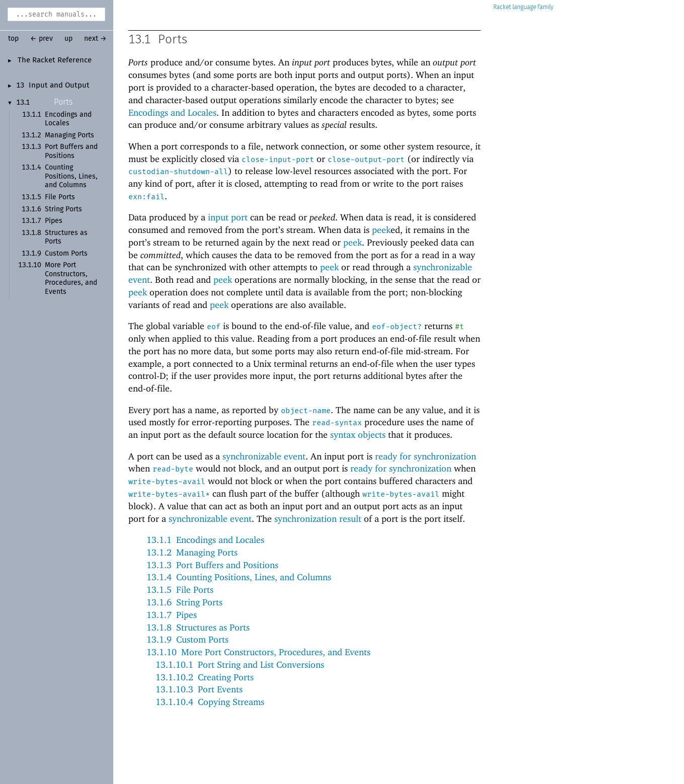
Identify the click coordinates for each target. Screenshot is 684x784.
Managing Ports (69, 135)
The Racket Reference (55, 60)
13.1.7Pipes (172, 615)
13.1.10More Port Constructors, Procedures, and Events (258, 652)
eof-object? (397, 327)
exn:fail (146, 197)
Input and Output (59, 86)
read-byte (173, 469)
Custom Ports (66, 254)
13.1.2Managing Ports (192, 552)
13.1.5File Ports (180, 590)
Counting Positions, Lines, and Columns (71, 176)
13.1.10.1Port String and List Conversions (240, 664)
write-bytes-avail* (169, 494)
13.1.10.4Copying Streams (210, 702)
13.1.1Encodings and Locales (205, 540)
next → (95, 39)
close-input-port (278, 160)
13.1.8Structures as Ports (198, 627)
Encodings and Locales (172, 112)
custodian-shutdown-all (178, 172)
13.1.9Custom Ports (187, 639)
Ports (63, 102)
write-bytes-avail (167, 482)
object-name (306, 411)
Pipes (54, 221)
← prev (42, 39)
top (13, 39)
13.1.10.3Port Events (199, 689)
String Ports (63, 209)
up (68, 39)
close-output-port (366, 160)
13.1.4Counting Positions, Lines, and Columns (239, 577)
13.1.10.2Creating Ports (205, 677)
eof (214, 327)
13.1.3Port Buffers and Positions (212, 565)
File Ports (60, 197)
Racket (523, 7)
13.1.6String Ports (184, 602)
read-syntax (337, 423)
